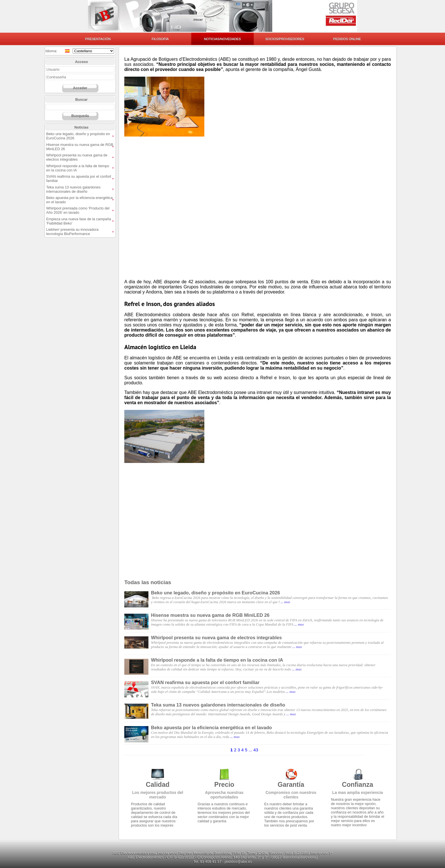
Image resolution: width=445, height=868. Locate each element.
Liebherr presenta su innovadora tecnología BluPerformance (72, 232)
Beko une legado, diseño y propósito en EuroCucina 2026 (216, 593)
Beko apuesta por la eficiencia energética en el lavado (211, 728)
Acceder (80, 88)
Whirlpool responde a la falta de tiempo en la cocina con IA (217, 660)
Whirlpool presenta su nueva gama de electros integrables (77, 157)
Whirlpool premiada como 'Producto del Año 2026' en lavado (78, 210)
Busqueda (80, 116)
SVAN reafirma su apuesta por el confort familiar (205, 683)
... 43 (253, 750)
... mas (285, 602)
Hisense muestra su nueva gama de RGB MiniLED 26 (210, 615)
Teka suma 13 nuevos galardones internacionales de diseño (73, 189)
